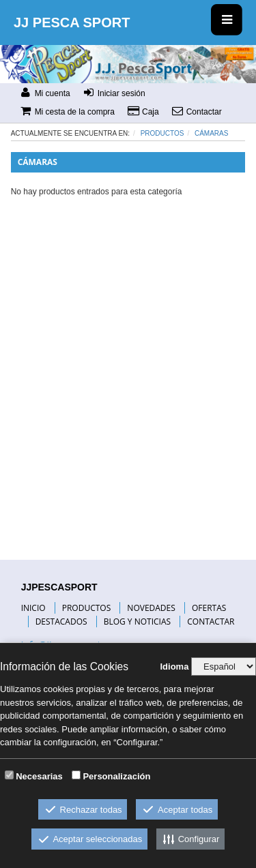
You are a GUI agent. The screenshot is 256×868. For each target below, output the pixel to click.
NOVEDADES (151, 608)
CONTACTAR (211, 622)
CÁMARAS (211, 133)
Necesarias (39, 776)
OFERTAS (209, 608)
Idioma (174, 667)
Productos (162, 133)
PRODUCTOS (87, 608)
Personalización (116, 776)
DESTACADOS (61, 622)
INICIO (33, 608)
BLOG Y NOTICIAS (137, 622)
